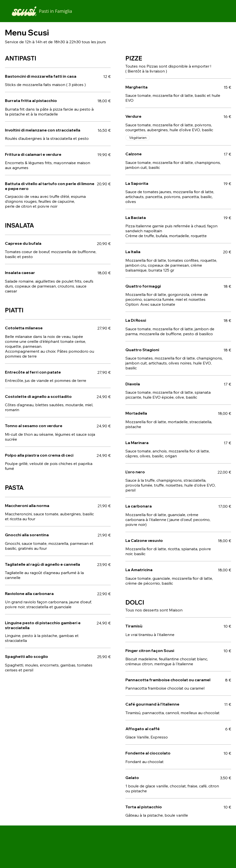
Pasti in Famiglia (56, 11)
